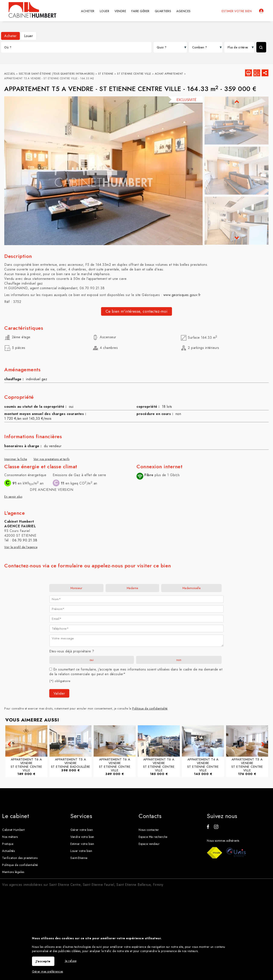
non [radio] (179, 660)
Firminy (158, 885)
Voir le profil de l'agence (21, 547)
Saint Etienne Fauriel (99, 885)
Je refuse (71, 961)
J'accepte (43, 961)
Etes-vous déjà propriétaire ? (72, 651)
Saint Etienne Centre (65, 885)
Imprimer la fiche (16, 459)
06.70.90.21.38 (25, 540)
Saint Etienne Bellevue (134, 885)
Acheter (10, 36)
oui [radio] (92, 660)
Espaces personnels (261, 11)
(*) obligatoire (60, 681)
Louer (29, 36)
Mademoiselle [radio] (192, 588)
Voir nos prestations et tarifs (52, 459)
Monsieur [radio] (76, 588)
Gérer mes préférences (48, 971)
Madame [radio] (132, 588)
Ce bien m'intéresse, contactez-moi (136, 311)
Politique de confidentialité (150, 708)
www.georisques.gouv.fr (182, 295)
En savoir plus (13, 497)
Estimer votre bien (237, 11)
